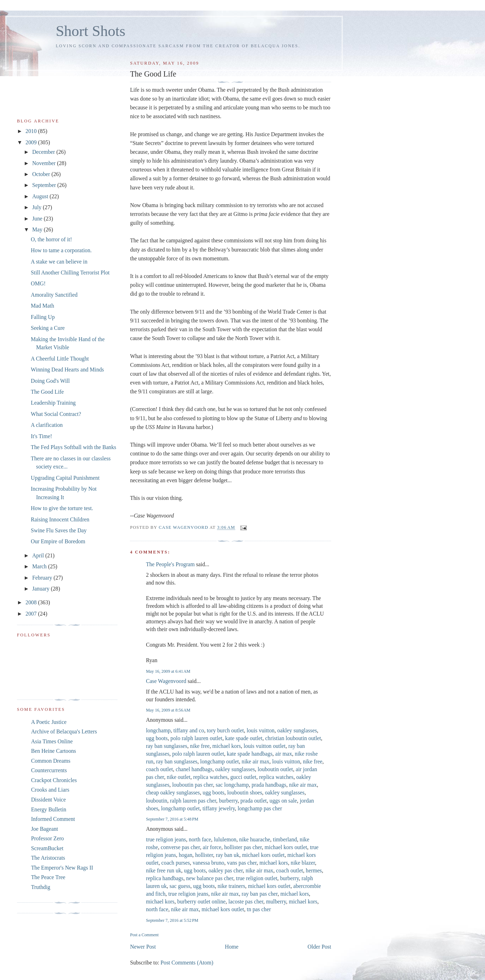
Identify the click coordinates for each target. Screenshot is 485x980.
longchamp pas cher (260, 808)
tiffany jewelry (219, 808)
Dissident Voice (49, 800)
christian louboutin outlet (293, 738)
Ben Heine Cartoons (53, 751)
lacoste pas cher (246, 902)
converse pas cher (180, 847)
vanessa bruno (209, 863)
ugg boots (157, 738)
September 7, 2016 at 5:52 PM (172, 920)
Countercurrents (49, 770)
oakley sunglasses (297, 730)
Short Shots (91, 31)
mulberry (276, 902)
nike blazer (303, 863)
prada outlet (254, 801)
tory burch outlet (225, 730)
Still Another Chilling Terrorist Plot (70, 273)
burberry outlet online (201, 902)
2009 (32, 142)
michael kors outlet (286, 847)
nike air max (256, 761)
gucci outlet (243, 777)
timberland (285, 839)
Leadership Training (53, 403)
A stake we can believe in (59, 262)
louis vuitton (261, 730)
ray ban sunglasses (166, 746)
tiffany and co (189, 730)
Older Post (319, 947)
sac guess (180, 886)
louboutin (156, 801)
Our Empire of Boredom (58, 541)
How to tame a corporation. (61, 250)
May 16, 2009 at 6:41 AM (168, 671)
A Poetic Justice (49, 722)
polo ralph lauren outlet (196, 738)
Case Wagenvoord (166, 681)
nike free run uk (163, 870)
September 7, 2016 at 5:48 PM (172, 819)
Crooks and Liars (50, 790)
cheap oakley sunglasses (173, 793)
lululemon (225, 839)
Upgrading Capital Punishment (65, 478)
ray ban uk (227, 855)
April (39, 555)
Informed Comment (53, 819)
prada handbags (269, 785)
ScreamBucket (47, 848)
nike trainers (231, 886)
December (44, 152)
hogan (185, 855)
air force (212, 847)
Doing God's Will (50, 381)
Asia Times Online (52, 741)
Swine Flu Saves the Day (59, 530)
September (45, 185)
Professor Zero (47, 838)
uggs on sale (283, 801)
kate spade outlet (244, 738)
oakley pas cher (226, 870)
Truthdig (41, 887)
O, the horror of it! (51, 239)
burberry (228, 801)
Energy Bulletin (49, 809)
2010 (32, 131)
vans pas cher (242, 863)
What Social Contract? (56, 414)
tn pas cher (259, 909)
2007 (32, 614)
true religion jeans (166, 839)
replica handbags (164, 878)
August (41, 196)
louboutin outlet (275, 769)
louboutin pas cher (193, 785)
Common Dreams (51, 761)
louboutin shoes (244, 793)
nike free (200, 746)
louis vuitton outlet (265, 746)
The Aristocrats (48, 858)
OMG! (38, 283)
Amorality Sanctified (54, 295)
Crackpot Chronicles (54, 780)
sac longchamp (232, 785)
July (37, 207)
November (44, 163)
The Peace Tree (48, 877)
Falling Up (43, 317)
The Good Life (47, 392)
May (38, 229)
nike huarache (255, 839)
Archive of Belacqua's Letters (64, 731)
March (40, 566)
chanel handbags (194, 769)
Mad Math (42, 306)
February (43, 578)
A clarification (47, 425)
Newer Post (143, 947)
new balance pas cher (209, 878)
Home (232, 947)
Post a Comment (144, 935)
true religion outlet (257, 878)
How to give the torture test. (62, 508)
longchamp (158, 730)
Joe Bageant (44, 829)
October (42, 174)
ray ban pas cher (260, 894)
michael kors (227, 746)
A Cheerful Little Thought (60, 359)
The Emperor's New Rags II (62, 868)
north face (200, 839)
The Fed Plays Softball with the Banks (73, 447)
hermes (314, 870)
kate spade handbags (250, 754)
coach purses (176, 863)
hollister (204, 855)
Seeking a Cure (48, 328)
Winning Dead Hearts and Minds (67, 370)
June (38, 219)
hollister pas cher (243, 847)
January (41, 589)
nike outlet (179, 777)
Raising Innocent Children (60, 519)
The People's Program (170, 564)
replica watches (210, 777)
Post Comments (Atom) (187, 963)
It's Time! (41, 436)
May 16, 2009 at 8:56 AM (168, 710)
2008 (32, 602)
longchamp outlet (220, 761)
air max (284, 754)
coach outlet (159, 769)
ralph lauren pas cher (193, 801)
